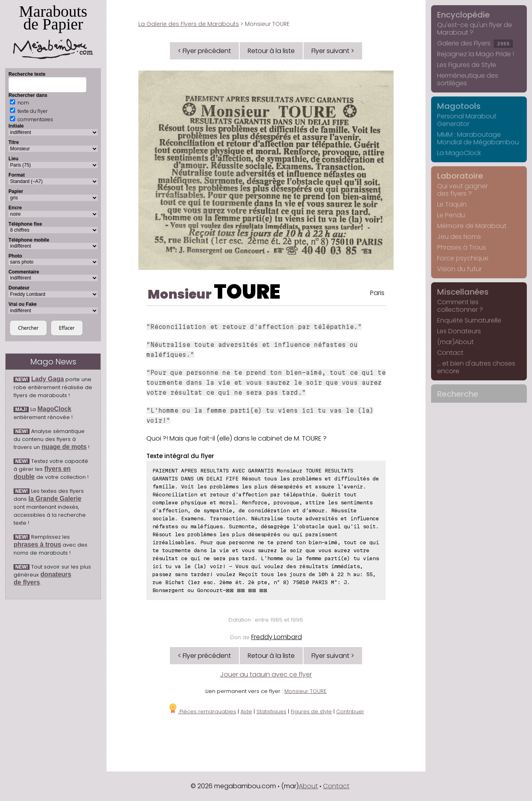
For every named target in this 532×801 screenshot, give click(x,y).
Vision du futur (459, 269)
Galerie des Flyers (475, 43)
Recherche (458, 394)
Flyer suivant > (333, 51)
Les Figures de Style (467, 65)
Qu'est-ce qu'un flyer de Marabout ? (475, 29)
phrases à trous (37, 544)
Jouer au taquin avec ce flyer (266, 674)
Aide (246, 711)
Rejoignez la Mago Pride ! (476, 54)
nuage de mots (64, 447)
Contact (450, 353)
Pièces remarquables (202, 711)
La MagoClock (459, 153)
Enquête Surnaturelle (469, 320)
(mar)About (455, 342)
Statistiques (271, 711)
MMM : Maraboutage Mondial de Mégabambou (478, 138)
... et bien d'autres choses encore (476, 367)
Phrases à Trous (462, 247)
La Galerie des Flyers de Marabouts (189, 24)
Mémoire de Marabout (472, 226)
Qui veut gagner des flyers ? (462, 190)
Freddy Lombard (277, 637)
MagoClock (54, 409)
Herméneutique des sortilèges (468, 79)
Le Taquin (452, 204)
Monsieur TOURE (305, 691)
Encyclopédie (463, 15)
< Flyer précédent (204, 51)
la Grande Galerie (55, 499)
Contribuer (350, 711)
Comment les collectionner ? (460, 306)
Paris (377, 293)
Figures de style (311, 711)
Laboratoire (460, 176)
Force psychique (463, 258)
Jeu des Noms (459, 237)
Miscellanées (463, 292)
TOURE (247, 292)
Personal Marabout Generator (467, 120)
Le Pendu (451, 215)
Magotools (459, 106)
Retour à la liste (271, 51)
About (308, 786)
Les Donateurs (459, 331)
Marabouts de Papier (53, 31)
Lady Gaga (47, 379)
